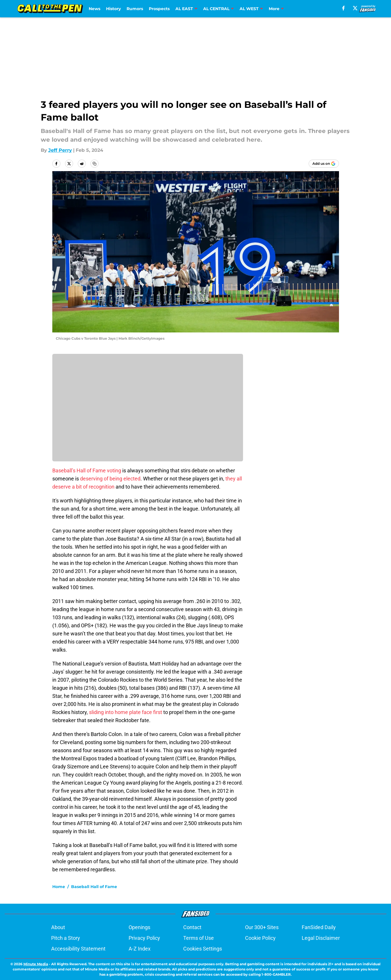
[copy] (94, 164)
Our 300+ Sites (262, 927)
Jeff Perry (60, 150)
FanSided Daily (319, 927)
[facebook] (343, 8)
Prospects (159, 9)
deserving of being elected (110, 479)
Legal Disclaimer (321, 938)
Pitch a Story (66, 938)
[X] (355, 8)
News (94, 9)
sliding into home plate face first (126, 712)
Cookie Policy (260, 938)
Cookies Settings (203, 949)
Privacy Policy (144, 938)
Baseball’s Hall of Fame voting (87, 470)
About (58, 927)
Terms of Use (199, 938)
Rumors (135, 9)
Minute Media (36, 964)
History (113, 9)
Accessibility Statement (78, 949)
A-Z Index (140, 949)
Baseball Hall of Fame (94, 887)
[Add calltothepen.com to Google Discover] (324, 164)
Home (59, 887)
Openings (139, 927)
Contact (192, 927)
